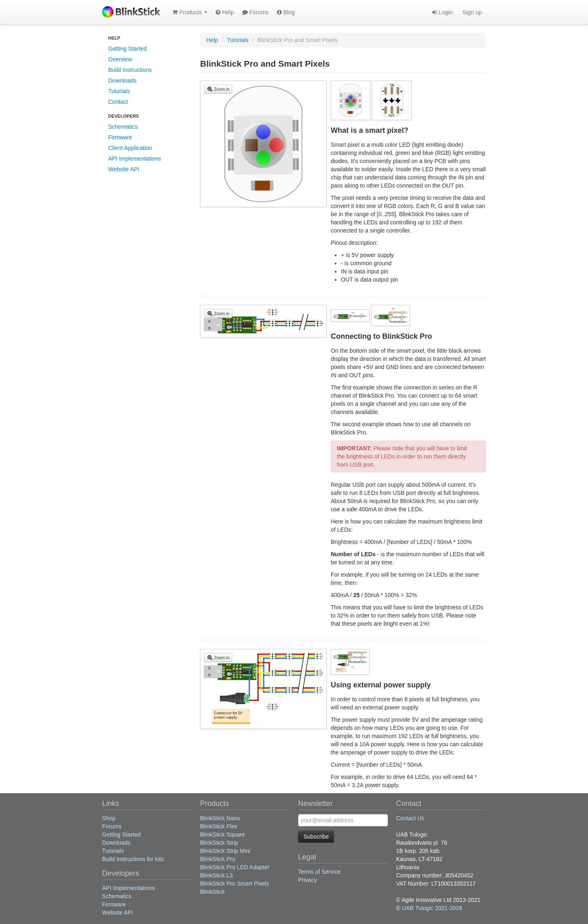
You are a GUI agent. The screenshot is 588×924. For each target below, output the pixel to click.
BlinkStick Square (223, 835)
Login (442, 12)
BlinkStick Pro (218, 859)
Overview (120, 59)
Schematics (123, 127)
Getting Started (127, 49)
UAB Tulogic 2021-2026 (432, 908)
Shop (109, 818)
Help (225, 12)
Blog (286, 12)
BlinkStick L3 (216, 875)
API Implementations (135, 159)
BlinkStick (213, 892)
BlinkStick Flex (219, 826)
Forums (255, 12)
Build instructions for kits (133, 859)
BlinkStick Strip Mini (225, 851)
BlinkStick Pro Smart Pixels (235, 884)
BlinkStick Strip (219, 843)
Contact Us (410, 818)
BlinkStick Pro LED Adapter (235, 867)
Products (190, 12)
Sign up (471, 12)
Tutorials (119, 91)
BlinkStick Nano (220, 818)
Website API (124, 169)
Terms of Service (319, 872)
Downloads (122, 81)
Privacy (307, 880)
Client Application (130, 148)
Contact (118, 102)
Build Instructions (130, 70)
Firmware (120, 137)
